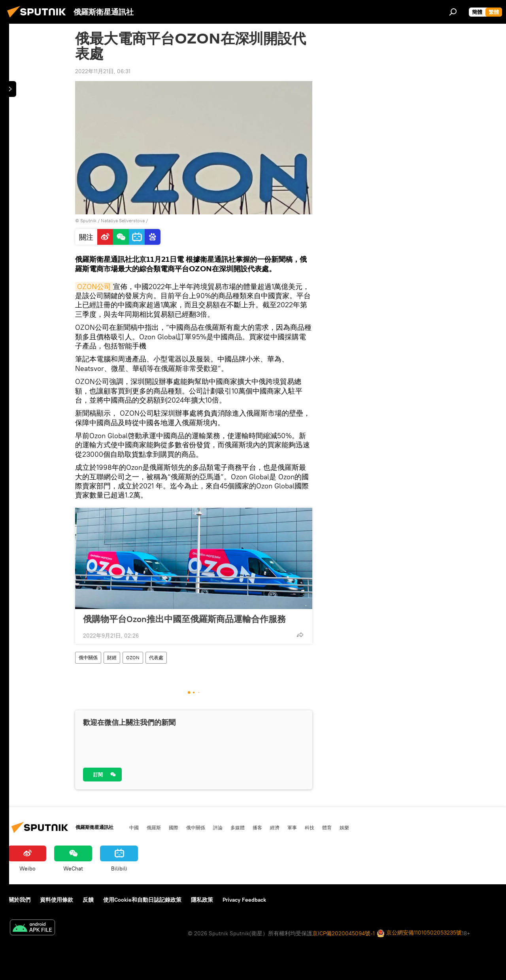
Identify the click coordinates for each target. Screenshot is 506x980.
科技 (310, 827)
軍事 (292, 827)
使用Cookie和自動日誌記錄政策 (142, 900)
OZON (133, 657)
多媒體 (238, 827)
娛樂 (344, 827)
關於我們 (19, 900)
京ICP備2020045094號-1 (344, 933)
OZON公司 (94, 287)
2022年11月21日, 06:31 (103, 71)
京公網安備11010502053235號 (419, 933)
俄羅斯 (154, 827)
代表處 (156, 657)
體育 (327, 827)
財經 (112, 657)
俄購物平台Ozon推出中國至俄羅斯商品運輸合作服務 (184, 619)
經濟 (275, 827)
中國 (134, 827)
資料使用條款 (57, 900)
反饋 (88, 900)
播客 (257, 827)
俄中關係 (88, 657)
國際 (174, 827)
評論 (218, 827)
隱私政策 (202, 900)
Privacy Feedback (244, 900)
